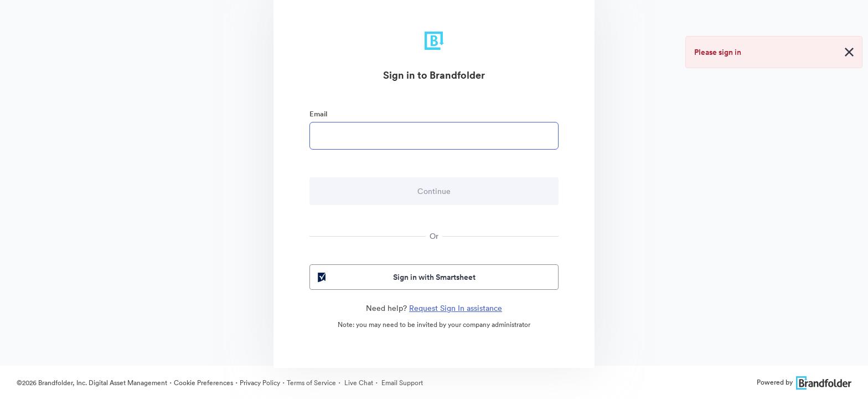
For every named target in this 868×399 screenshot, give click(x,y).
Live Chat (358, 383)
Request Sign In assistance (456, 308)
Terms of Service (311, 383)
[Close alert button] (849, 52)
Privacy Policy (260, 383)
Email (318, 114)
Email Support (401, 383)
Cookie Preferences (203, 383)
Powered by (804, 382)
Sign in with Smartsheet (396, 277)
